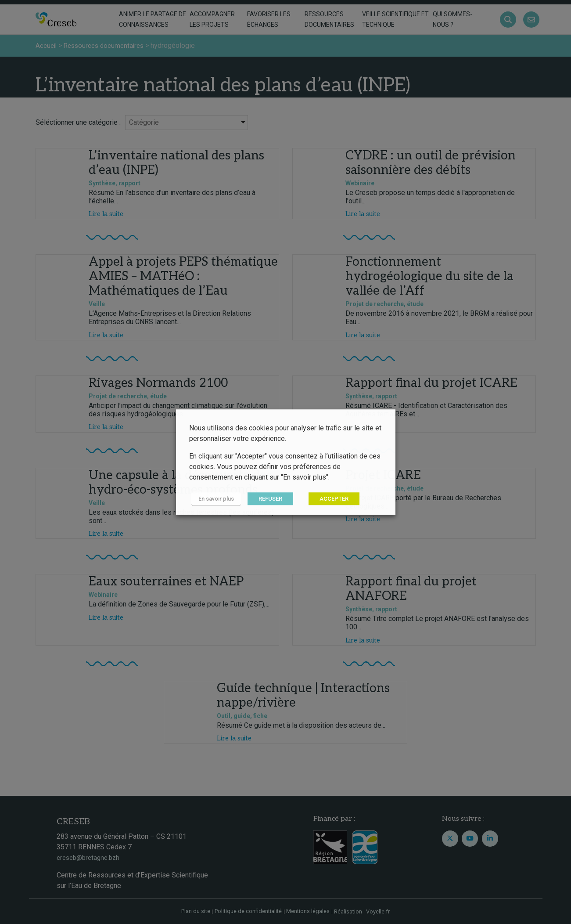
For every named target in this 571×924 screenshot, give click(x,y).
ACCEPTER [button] (329, 499)
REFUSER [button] (266, 499)
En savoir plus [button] (214, 499)
